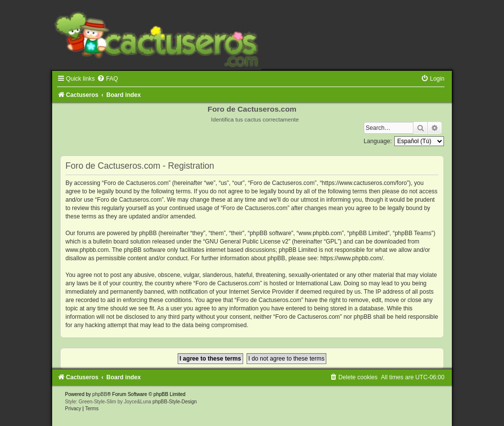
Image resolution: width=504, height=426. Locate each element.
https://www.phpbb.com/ (352, 258)
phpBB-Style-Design (175, 402)
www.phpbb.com (87, 250)
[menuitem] (107, 79)
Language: (378, 141)
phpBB (100, 394)
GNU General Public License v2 (247, 242)
